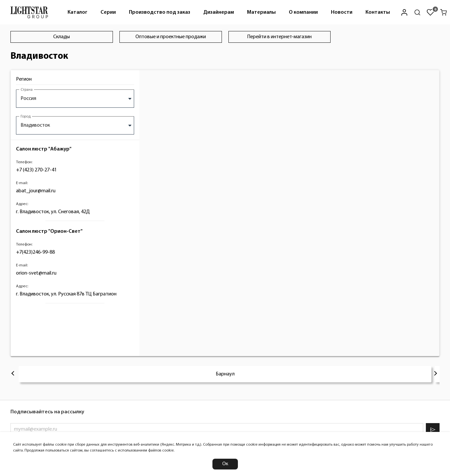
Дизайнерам (219, 12)
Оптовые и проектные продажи (171, 37)
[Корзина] (443, 12)
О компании (303, 12)
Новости (342, 12)
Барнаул (225, 374)
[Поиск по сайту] (417, 12)
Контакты (378, 12)
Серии (108, 12)
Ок (225, 464)
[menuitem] (78, 12)
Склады (62, 37)
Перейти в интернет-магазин (279, 37)
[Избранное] (430, 12)
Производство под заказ (160, 12)
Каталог (78, 12)
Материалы (261, 12)
